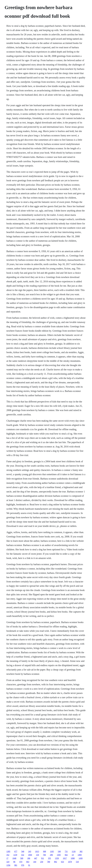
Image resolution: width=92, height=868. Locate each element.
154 (37, 855)
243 (30, 851)
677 (16, 851)
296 (51, 855)
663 (28, 862)
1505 (59, 855)
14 (73, 855)
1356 (8, 865)
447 (36, 858)
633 (62, 862)
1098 (73, 858)
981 (16, 865)
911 (42, 858)
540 (23, 851)
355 (49, 858)
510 (77, 862)
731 (66, 851)
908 (44, 851)
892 (55, 862)
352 (8, 855)
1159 (15, 855)
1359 (57, 858)
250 (42, 862)
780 (49, 862)
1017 (65, 858)
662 (66, 855)
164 (35, 862)
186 (29, 858)
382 (81, 851)
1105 (52, 851)
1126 (74, 851)
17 (7, 858)
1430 (81, 858)
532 (23, 855)
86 (14, 862)
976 (23, 865)
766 (44, 855)
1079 (70, 862)
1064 (30, 855)
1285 (8, 851)
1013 (37, 851)
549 (59, 851)
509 (22, 858)
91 (29, 865)
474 (21, 862)
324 (8, 862)
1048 (14, 858)
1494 (80, 855)
